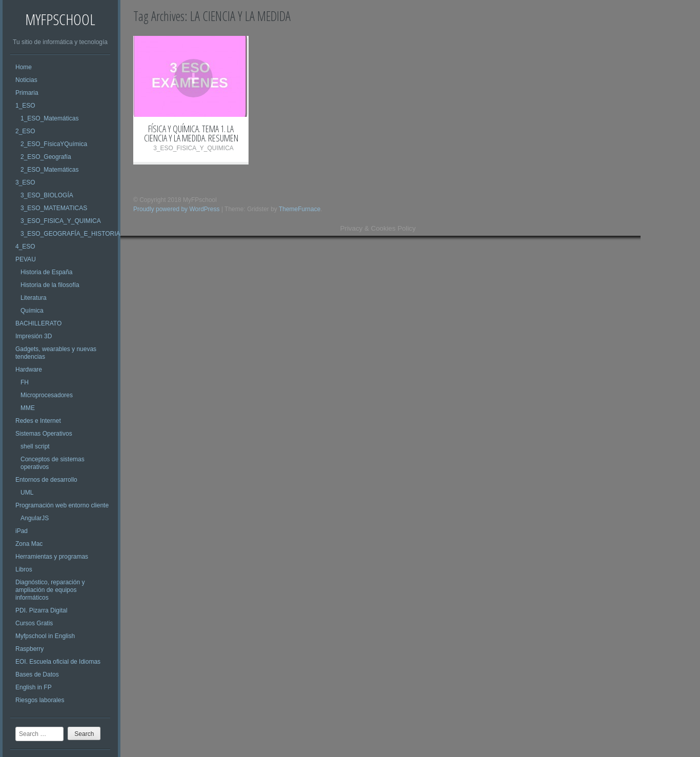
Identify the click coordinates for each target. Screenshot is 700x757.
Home (24, 67)
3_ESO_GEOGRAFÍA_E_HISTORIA (70, 234)
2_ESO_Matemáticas (49, 170)
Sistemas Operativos (44, 434)
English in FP (34, 687)
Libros (24, 569)
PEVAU (26, 259)
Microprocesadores (47, 395)
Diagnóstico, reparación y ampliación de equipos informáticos (50, 590)
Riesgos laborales (40, 700)
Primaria (27, 93)
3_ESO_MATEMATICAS (54, 208)
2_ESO (25, 131)
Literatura (34, 298)
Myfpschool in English (45, 636)
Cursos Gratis (34, 623)
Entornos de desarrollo (46, 480)
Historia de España (46, 272)
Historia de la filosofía (50, 285)
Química (32, 311)
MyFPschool (60, 19)
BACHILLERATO (38, 323)
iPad (22, 531)
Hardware (29, 370)
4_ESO (25, 247)
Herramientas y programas (52, 557)
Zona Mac (29, 544)
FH (25, 382)
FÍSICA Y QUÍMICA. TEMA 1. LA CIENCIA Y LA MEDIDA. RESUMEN (191, 133)
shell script (35, 446)
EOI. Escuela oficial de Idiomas (58, 662)
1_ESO (25, 106)
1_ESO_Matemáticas (49, 118)
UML (27, 493)
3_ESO (25, 182)
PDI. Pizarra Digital (41, 610)
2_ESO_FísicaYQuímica (54, 144)
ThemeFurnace (300, 209)
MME (28, 408)
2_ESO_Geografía (46, 157)
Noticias (26, 80)
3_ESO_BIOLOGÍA (47, 195)
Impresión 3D (34, 336)
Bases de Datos (37, 674)
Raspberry (29, 649)
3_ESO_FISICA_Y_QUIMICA (61, 221)
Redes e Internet (38, 421)
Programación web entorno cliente (62, 505)
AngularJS (35, 518)
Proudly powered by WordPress (177, 209)
